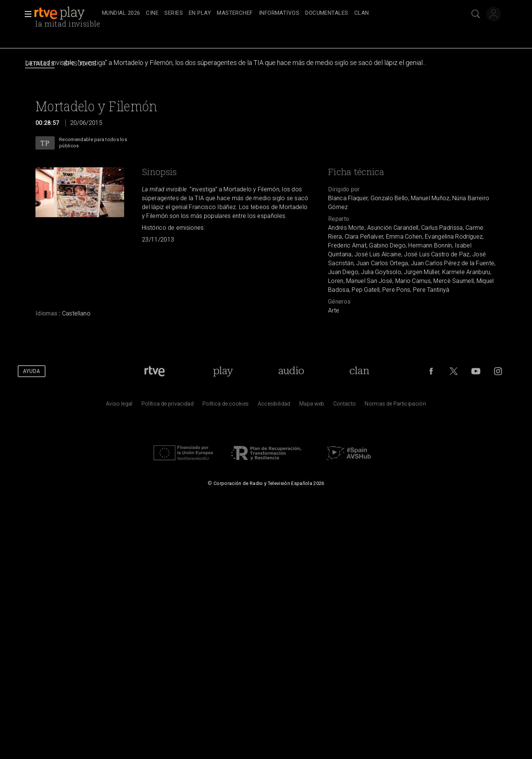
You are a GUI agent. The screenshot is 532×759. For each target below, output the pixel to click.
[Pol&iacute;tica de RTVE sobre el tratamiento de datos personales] (168, 406)
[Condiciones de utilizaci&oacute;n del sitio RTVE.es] (119, 406)
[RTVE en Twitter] (454, 371)
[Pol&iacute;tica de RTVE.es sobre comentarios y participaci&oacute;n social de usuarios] (395, 406)
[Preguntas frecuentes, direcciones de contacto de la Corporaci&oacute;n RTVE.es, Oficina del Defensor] (345, 406)
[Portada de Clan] (359, 371)
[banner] (66, 13)
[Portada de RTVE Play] (223, 371)
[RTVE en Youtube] (476, 371)
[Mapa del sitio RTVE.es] (312, 406)
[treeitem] (121, 13)
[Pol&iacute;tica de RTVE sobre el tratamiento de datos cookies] (226, 406)
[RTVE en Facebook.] (431, 371)
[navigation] (274, 13)
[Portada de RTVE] (155, 371)
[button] (26, 14)
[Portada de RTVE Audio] (291, 371)
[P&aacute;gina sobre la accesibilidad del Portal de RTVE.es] (274, 406)
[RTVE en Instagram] (498, 371)
